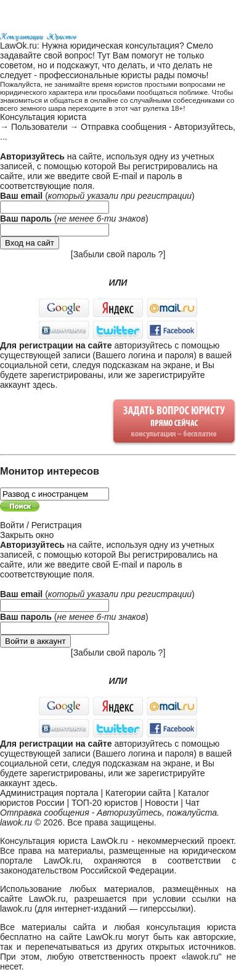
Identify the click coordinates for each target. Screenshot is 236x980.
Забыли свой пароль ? (118, 254)
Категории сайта (138, 793)
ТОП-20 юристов (105, 803)
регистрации (165, 196)
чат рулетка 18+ (157, 108)
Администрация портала (49, 793)
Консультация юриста (43, 117)
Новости (161, 803)
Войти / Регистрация (41, 525)
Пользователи (39, 127)
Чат (193, 803)
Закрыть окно (27, 535)
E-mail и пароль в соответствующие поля (91, 181)
